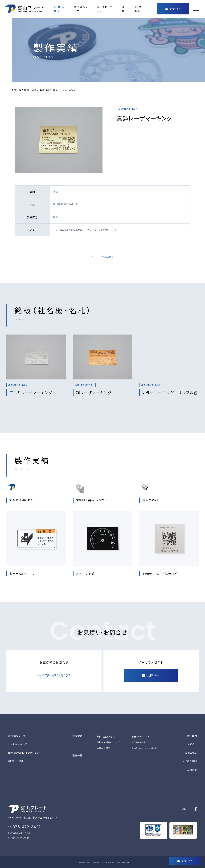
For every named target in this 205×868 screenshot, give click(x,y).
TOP (14, 90)
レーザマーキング (105, 9)
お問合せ (192, 770)
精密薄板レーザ (81, 9)
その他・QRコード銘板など (144, 748)
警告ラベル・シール (141, 737)
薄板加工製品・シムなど (108, 742)
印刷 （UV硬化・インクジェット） (25, 753)
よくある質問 (190, 761)
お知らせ (192, 744)
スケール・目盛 (139, 742)
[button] (197, 9)
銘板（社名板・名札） (107, 737)
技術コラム (191, 753)
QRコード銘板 (141, 9)
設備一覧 (77, 755)
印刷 (123, 9)
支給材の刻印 (104, 748)
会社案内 (192, 736)
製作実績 (59, 9)
